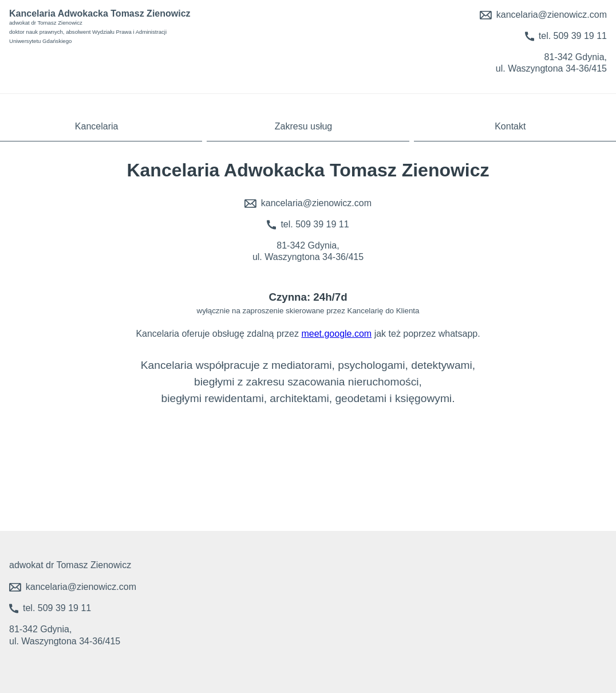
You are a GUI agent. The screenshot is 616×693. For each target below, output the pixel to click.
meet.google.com (336, 334)
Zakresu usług (304, 126)
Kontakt (510, 126)
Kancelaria (97, 126)
